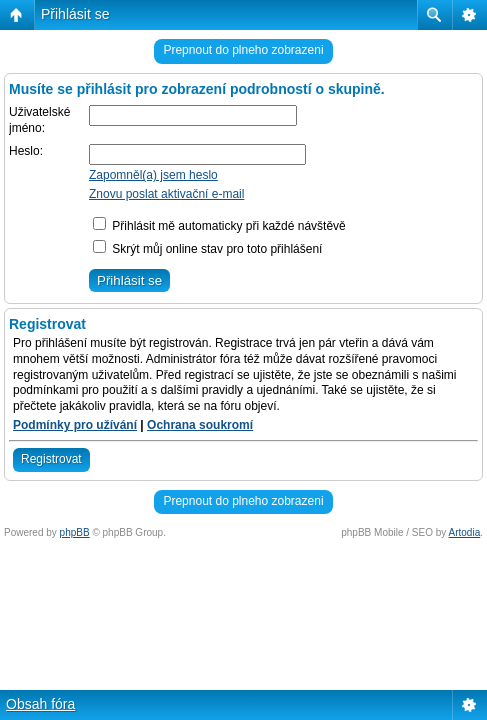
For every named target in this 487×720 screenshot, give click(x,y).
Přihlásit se (75, 14)
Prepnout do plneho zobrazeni (243, 50)
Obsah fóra (40, 704)
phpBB (75, 532)
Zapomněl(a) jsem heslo (153, 175)
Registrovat (51, 459)
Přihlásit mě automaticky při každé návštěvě (219, 226)
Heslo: (26, 151)
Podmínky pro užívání (75, 425)
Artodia (465, 532)
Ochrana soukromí (200, 425)
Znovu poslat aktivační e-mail (166, 194)
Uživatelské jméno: (39, 120)
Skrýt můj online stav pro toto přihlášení (207, 249)
